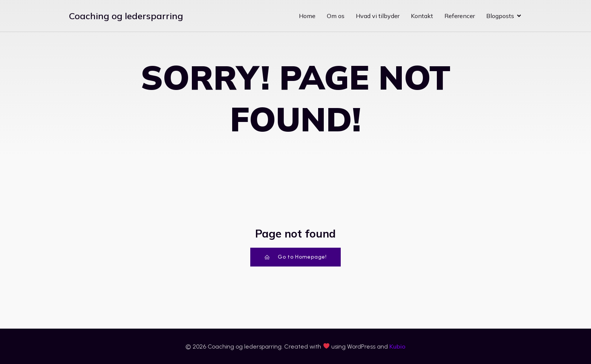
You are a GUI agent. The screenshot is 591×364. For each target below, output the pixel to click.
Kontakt (422, 16)
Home (307, 16)
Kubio (397, 346)
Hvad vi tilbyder (378, 16)
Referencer (460, 16)
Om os (336, 16)
